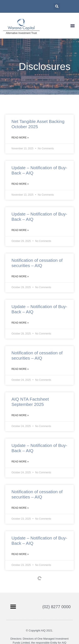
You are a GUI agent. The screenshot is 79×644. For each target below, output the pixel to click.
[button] (72, 26)
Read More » (20, 138)
